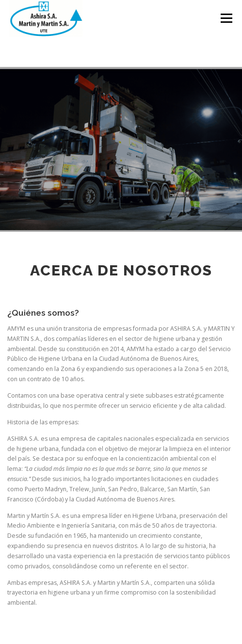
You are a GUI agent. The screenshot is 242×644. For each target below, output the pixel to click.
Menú (226, 18)
